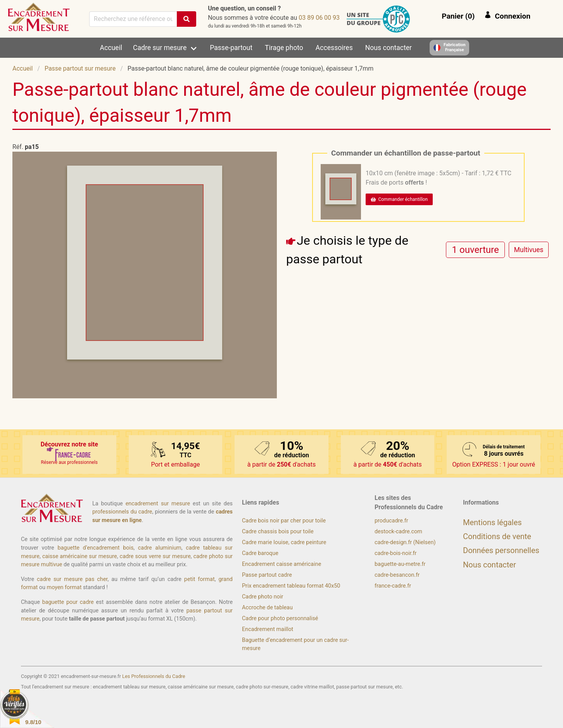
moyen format (64, 587)
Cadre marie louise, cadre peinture (284, 542)
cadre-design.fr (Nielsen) (405, 542)
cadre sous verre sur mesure (155, 556)
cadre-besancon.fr (397, 575)
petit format (199, 579)
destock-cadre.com (398, 532)
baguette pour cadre (68, 602)
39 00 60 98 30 (319, 18)
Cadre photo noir (263, 597)
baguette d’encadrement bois (95, 548)
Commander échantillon (399, 199)
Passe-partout (231, 48)
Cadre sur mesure (160, 48)
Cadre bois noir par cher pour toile (284, 521)
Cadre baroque (260, 553)
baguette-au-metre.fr (400, 564)
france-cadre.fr (393, 586)
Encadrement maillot (268, 629)
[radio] (475, 250)
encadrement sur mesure (158, 504)
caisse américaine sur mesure (80, 556)
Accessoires (334, 48)
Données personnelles (501, 550)
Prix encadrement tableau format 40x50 (291, 586)
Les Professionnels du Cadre (154, 676)
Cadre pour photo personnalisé (280, 618)
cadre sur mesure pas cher (72, 579)
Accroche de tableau (267, 608)
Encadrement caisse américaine (281, 564)
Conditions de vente (497, 536)
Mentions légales (492, 522)
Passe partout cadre (267, 575)
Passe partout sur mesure (80, 68)
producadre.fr (391, 521)
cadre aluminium (160, 548)
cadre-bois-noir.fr (395, 553)
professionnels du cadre (122, 512)
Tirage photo (284, 48)
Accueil (111, 48)
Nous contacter (389, 48)
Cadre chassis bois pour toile (278, 532)
